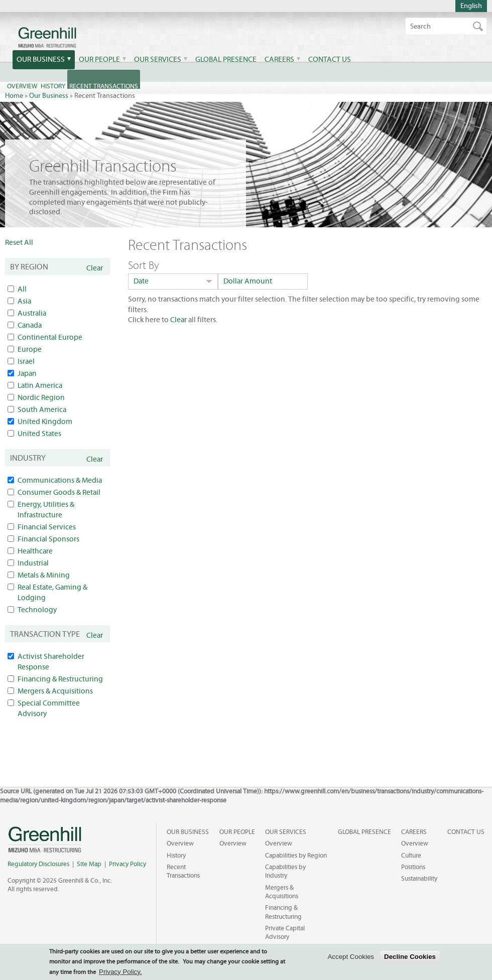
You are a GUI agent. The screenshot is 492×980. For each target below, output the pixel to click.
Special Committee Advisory (49, 709)
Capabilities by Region (296, 856)
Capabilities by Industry (285, 871)
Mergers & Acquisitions (55, 691)
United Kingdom (45, 422)
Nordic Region (41, 398)
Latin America (40, 386)
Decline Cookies (410, 957)
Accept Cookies (351, 957)
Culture (411, 856)
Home (14, 96)
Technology (37, 610)
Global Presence (226, 59)
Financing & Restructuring (60, 679)
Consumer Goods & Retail (59, 493)
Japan (27, 374)
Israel (26, 362)
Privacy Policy (128, 864)
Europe (30, 349)
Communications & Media (60, 480)
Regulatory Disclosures (38, 864)
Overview (180, 844)
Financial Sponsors (48, 539)
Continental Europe (50, 337)
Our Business (41, 59)
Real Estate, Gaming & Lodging (52, 593)
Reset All (19, 243)
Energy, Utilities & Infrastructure (46, 510)
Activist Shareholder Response (51, 662)
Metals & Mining (44, 575)
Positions (413, 867)
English (471, 6)
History (176, 856)
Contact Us (330, 59)
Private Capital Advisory (285, 933)
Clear (95, 268)
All (22, 289)
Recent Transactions (183, 871)
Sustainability (419, 879)
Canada (30, 325)
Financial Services (47, 527)
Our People (99, 59)
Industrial (33, 563)
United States (39, 434)
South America (42, 410)
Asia (24, 301)
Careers (279, 59)
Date (141, 281)
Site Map (89, 864)
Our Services (158, 59)
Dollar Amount (248, 281)
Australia (32, 313)
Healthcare (35, 551)
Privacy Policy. (120, 972)
